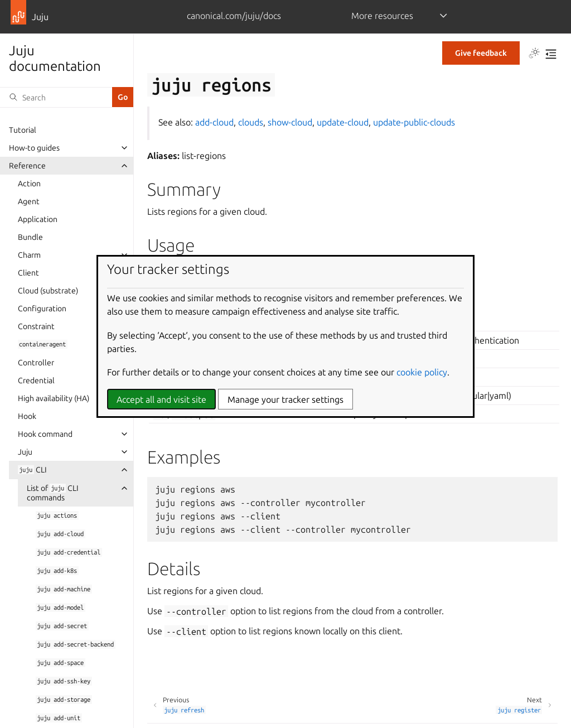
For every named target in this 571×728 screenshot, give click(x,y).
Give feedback (481, 53)
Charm (29, 255)
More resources (382, 16)
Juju (25, 452)
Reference (27, 166)
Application (38, 219)
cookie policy (422, 372)
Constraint (36, 326)
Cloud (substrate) (48, 291)
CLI (32, 470)
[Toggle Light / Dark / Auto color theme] (534, 54)
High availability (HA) (54, 398)
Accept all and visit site (161, 399)
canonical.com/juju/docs (234, 16)
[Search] (56, 97)
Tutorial (23, 130)
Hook (27, 416)
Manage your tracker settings (285, 399)
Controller (36, 363)
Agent (29, 201)
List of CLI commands (53, 493)
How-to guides (34, 148)
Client (28, 273)
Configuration (42, 308)
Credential (36, 380)
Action (29, 184)
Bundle (30, 237)
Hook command (45, 434)
